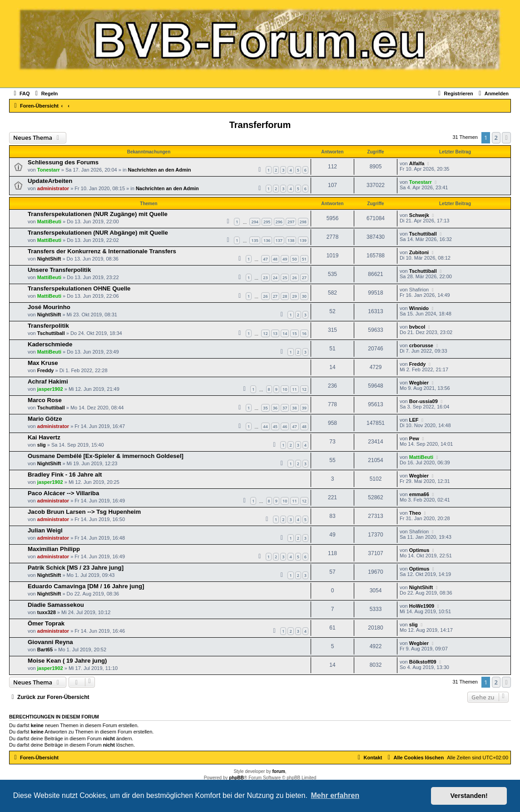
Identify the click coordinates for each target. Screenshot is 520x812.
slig (42, 445)
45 (275, 426)
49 (285, 259)
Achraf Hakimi (48, 381)
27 (304, 278)
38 (294, 408)
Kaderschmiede (50, 344)
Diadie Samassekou (56, 605)
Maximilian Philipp (54, 549)
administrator (53, 188)
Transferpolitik (48, 326)
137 (279, 240)
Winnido (419, 308)
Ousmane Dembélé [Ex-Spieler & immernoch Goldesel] (106, 456)
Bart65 (45, 650)
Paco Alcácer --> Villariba (63, 493)
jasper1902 (50, 389)
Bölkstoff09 (423, 662)
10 (285, 389)
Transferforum (260, 125)
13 (275, 333)
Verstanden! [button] (469, 796)
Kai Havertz (44, 437)
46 (285, 426)
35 (265, 408)
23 (265, 278)
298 (303, 222)
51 (304, 259)
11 (294, 389)
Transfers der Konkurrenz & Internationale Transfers (102, 251)
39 (304, 408)
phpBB (236, 778)
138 (291, 240)
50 (294, 259)
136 (267, 240)
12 (265, 333)
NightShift (49, 259)
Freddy (46, 370)
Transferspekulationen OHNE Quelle (79, 288)
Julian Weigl (45, 530)
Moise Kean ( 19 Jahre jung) (67, 661)
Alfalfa (417, 163)
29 (294, 296)
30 (304, 296)
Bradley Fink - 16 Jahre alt (65, 475)
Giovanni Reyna (50, 642)
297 (291, 222)
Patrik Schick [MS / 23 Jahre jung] (76, 568)
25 (285, 278)
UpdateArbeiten (50, 181)
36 (275, 408)
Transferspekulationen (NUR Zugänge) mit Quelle (98, 214)
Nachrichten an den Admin (160, 170)
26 (294, 278)
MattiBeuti (49, 221)
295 (267, 222)
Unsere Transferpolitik (59, 270)
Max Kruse (43, 363)
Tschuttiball (423, 234)
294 (255, 222)
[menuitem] (21, 94)
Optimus (419, 550)
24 (275, 278)
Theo (415, 513)
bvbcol (417, 327)
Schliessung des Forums (63, 162)
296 (279, 222)
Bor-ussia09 (423, 401)
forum (278, 771)
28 (285, 296)
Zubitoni (419, 252)
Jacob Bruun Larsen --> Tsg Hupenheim (84, 512)
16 (304, 333)
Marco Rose (45, 400)
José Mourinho (49, 307)
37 (285, 408)
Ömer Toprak (46, 623)
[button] (506, 138)
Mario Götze (45, 419)
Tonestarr (49, 170)
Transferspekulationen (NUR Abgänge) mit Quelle (98, 233)
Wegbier (419, 383)
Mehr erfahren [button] (335, 795)
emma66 (419, 494)
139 (303, 240)
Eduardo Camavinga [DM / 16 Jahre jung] (86, 586)
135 (255, 240)
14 (285, 333)
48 (275, 259)
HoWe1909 (422, 606)
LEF (414, 420)
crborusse (421, 345)
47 (265, 259)
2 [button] (496, 138)
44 (265, 426)
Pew (414, 438)
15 (294, 333)
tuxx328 (47, 612)
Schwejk (419, 215)
